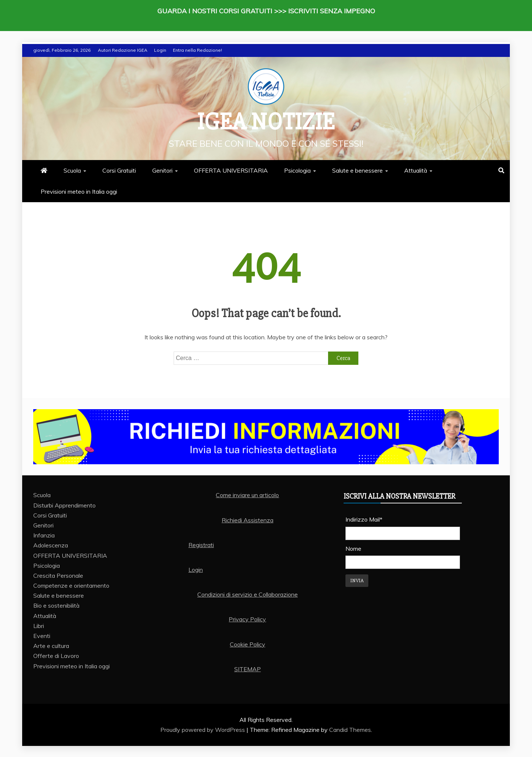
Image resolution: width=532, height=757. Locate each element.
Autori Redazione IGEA (123, 50)
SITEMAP (248, 669)
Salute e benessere (357, 170)
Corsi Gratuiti (119, 170)
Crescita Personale (58, 576)
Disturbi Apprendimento (64, 505)
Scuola (72, 170)
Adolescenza (51, 545)
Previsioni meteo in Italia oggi (79, 191)
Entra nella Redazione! (197, 50)
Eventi (42, 636)
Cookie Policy (248, 644)
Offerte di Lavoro (56, 656)
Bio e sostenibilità (56, 605)
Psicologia (297, 170)
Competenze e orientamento (71, 585)
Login (160, 50)
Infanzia (44, 535)
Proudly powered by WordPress (203, 730)
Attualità (416, 170)
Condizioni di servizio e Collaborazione (248, 594)
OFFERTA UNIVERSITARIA (231, 170)
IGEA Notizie (266, 122)
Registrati (201, 545)
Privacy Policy (247, 619)
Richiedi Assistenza (248, 520)
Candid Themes (350, 730)
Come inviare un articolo (247, 495)
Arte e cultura (51, 646)
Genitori (162, 170)
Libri (39, 626)
